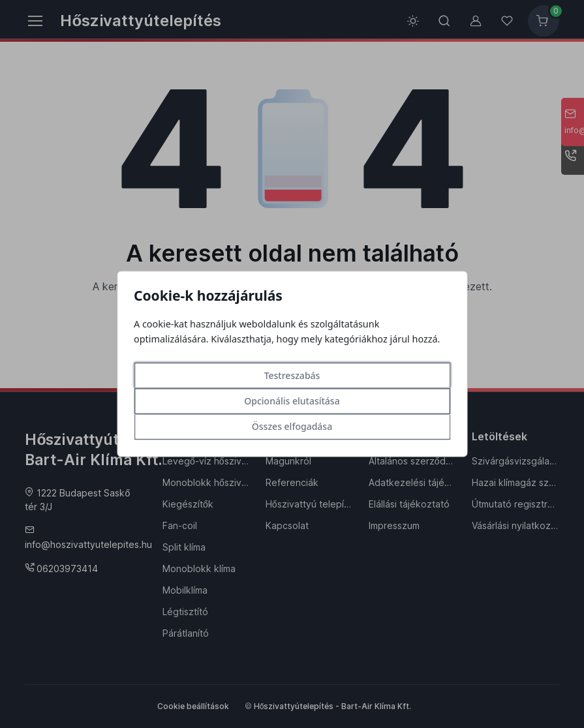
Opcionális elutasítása (292, 402)
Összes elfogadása (292, 427)
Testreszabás (292, 376)
